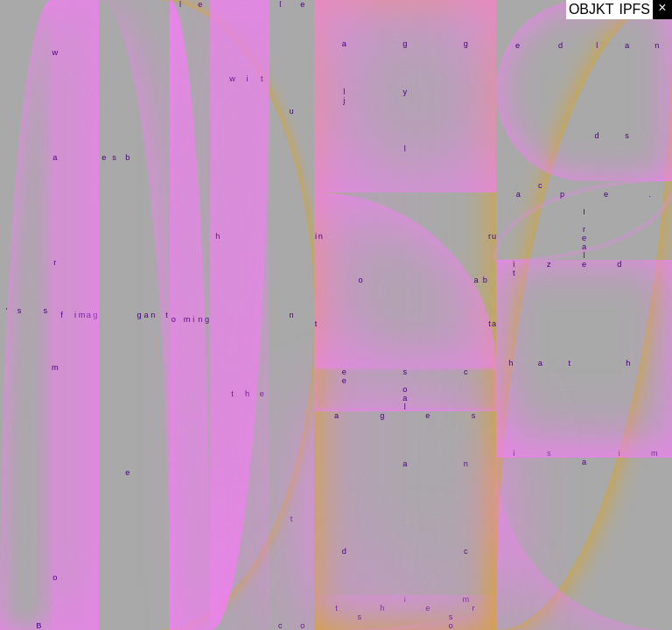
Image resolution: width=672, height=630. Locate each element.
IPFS (634, 9)
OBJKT (591, 9)
